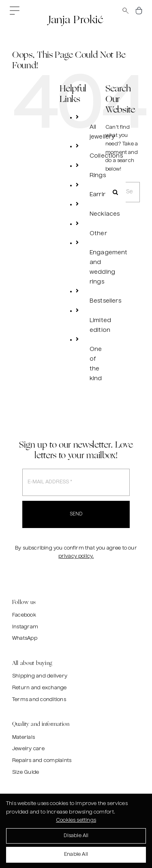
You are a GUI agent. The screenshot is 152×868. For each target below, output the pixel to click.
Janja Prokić (76, 19)
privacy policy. (76, 556)
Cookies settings (76, 822)
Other (98, 234)
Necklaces (105, 214)
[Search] (116, 192)
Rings (98, 175)
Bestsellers (105, 301)
